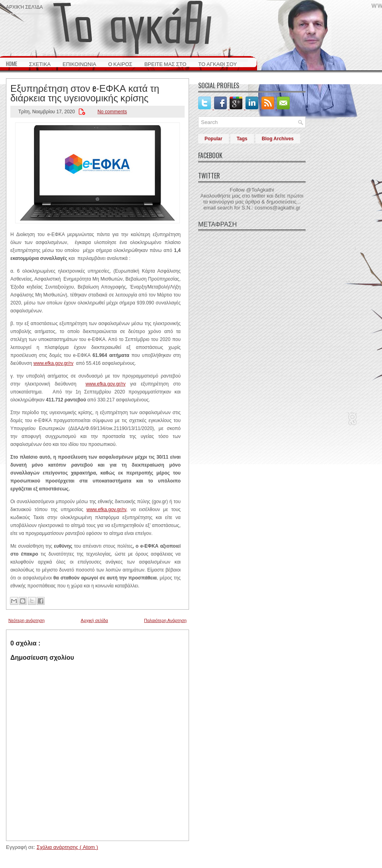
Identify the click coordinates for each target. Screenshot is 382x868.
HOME (12, 64)
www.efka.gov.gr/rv (53, 363)
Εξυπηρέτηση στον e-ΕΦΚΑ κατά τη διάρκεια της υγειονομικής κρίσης (85, 92)
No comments (112, 112)
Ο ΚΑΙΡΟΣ (120, 64)
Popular (213, 139)
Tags (242, 139)
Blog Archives (278, 139)
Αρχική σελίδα (24, 7)
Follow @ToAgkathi (252, 190)
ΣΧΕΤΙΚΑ (40, 64)
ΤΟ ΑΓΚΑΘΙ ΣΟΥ (217, 64)
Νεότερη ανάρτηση (26, 620)
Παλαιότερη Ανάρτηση (165, 620)
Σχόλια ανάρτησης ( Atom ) (67, 847)
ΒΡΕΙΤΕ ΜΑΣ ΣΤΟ (166, 64)
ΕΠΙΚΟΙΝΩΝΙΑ (79, 64)
